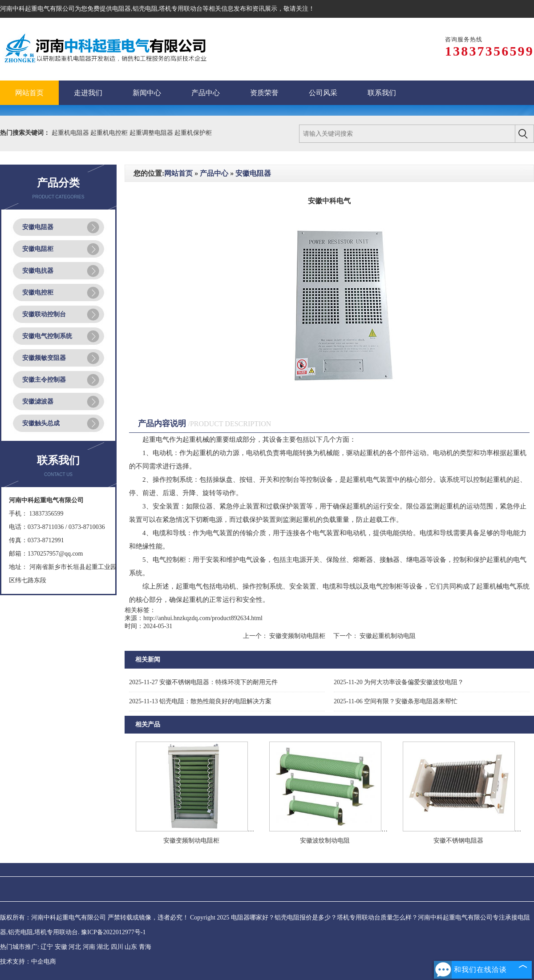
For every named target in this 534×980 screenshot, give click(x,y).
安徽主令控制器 (44, 380)
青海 (145, 947)
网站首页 (178, 173)
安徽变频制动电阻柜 (297, 636)
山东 (131, 947)
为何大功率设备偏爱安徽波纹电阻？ (399, 682)
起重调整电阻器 (152, 133)
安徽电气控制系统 (47, 336)
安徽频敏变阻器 (44, 358)
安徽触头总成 (41, 423)
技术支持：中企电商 (28, 962)
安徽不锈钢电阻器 (458, 841)
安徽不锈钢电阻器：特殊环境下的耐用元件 (203, 682)
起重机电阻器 (71, 133)
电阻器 (121, 9)
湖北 (103, 947)
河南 (89, 947)
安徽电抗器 (38, 271)
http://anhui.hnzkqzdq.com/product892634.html (203, 618)
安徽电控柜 (38, 292)
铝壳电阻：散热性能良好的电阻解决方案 (200, 701)
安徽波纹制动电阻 (325, 841)
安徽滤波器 (38, 401)
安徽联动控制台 (44, 314)
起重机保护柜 (193, 133)
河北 (75, 947)
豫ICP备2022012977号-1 (113, 932)
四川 (117, 947)
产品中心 (214, 173)
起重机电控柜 (110, 133)
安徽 (61, 947)
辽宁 (47, 947)
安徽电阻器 (38, 227)
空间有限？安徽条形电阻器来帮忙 (396, 701)
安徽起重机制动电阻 (387, 636)
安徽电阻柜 (38, 249)
